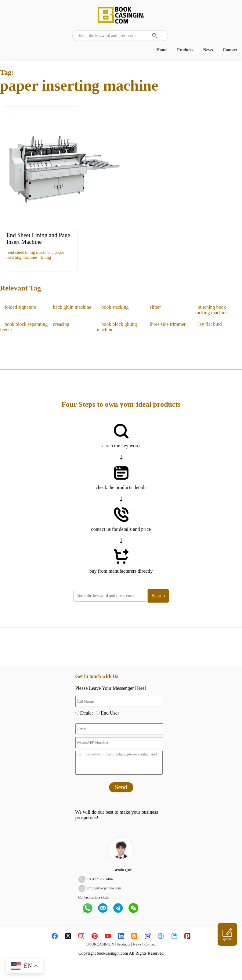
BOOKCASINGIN (100, 944)
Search (158, 596)
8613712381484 (101, 879)
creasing (61, 324)
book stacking (115, 307)
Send (121, 787)
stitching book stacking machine (211, 310)
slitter (155, 307)
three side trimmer (168, 324)
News (208, 50)
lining (46, 257)
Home (162, 50)
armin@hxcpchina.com (104, 888)
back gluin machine (72, 307)
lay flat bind (210, 324)
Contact (230, 50)
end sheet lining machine (29, 252)
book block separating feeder (24, 327)
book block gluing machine (117, 327)
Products (185, 50)
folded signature (20, 307)
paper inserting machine (35, 255)
